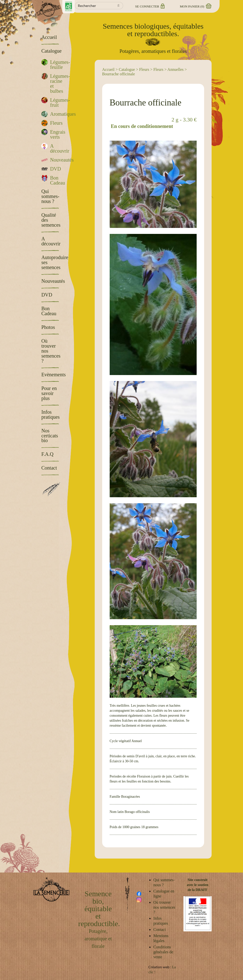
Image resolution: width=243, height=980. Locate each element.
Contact (160, 930)
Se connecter (149, 6)
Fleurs (144, 69)
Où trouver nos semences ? (164, 907)
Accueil (108, 69)
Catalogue (127, 69)
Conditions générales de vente (163, 952)
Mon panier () (195, 6)
